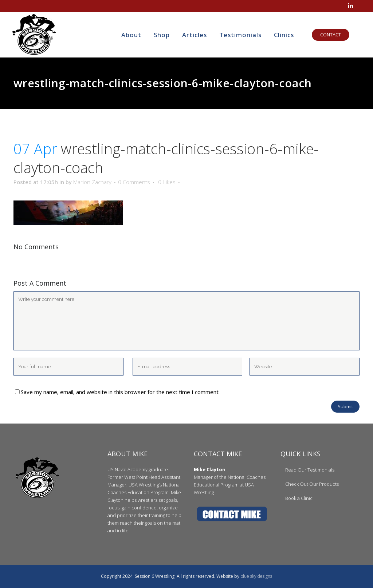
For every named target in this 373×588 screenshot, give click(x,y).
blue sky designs (256, 576)
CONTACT (324, 35)
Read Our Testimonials (310, 470)
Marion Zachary (92, 182)
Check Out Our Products (312, 484)
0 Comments (134, 182)
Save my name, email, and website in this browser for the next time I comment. (120, 392)
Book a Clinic (299, 498)
